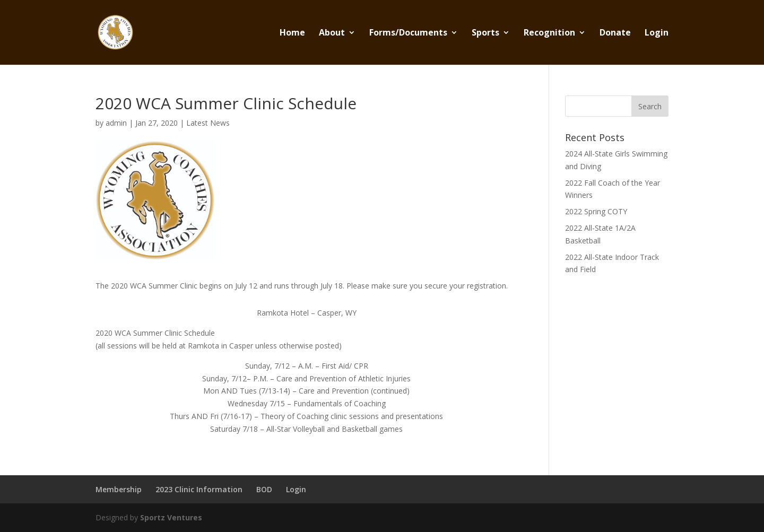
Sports (485, 33)
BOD (264, 489)
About (332, 33)
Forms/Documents (408, 33)
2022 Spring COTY (596, 211)
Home (292, 33)
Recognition (549, 33)
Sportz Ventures (171, 517)
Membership (119, 489)
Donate (615, 33)
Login (657, 33)
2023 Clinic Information (199, 489)
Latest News (208, 123)
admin (116, 123)
